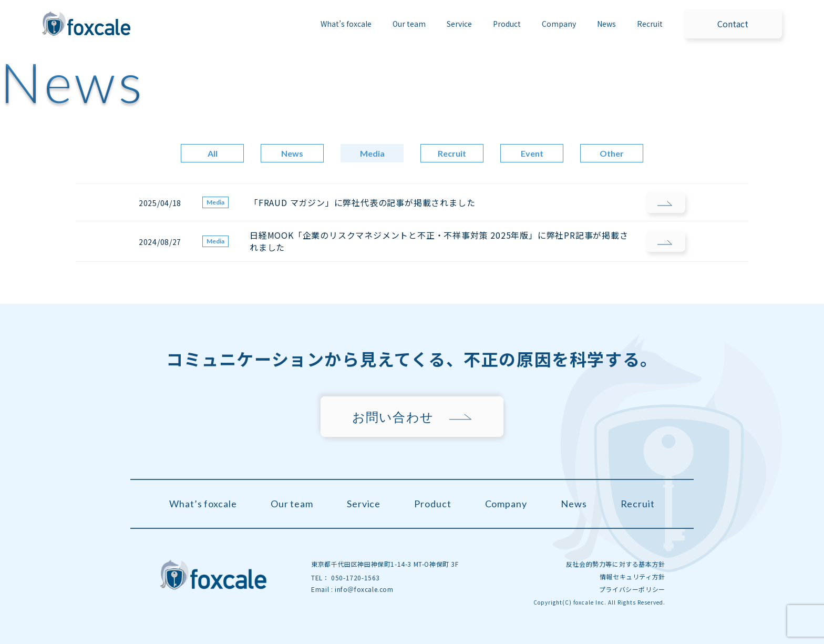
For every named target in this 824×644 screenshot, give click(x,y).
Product (432, 504)
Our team (409, 24)
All (213, 153)
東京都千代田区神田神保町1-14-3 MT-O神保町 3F (385, 564)
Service (364, 504)
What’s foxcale (346, 24)
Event (532, 153)
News (606, 24)
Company (559, 24)
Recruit (650, 24)
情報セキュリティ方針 (632, 576)
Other (612, 153)
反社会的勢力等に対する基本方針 (616, 564)
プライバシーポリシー (632, 589)
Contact (733, 24)
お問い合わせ (393, 417)
